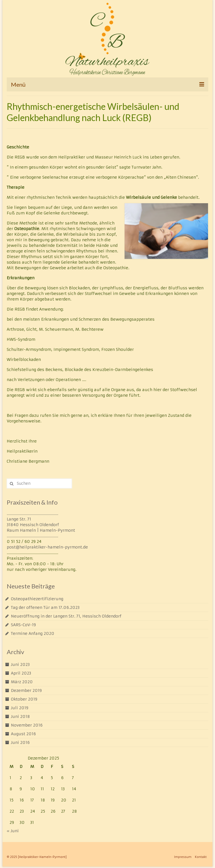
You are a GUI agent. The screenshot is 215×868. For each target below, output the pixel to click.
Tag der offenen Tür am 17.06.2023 (45, 607)
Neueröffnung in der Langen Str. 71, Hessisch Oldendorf (66, 616)
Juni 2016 (20, 742)
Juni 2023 (20, 664)
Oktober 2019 (24, 699)
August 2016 (23, 734)
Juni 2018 (20, 716)
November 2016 (27, 725)
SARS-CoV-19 (23, 625)
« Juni (13, 831)
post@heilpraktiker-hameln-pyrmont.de (47, 547)
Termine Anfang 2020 (33, 633)
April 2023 (21, 673)
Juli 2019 (20, 708)
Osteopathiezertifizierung (37, 599)
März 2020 (22, 682)
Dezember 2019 (26, 690)
